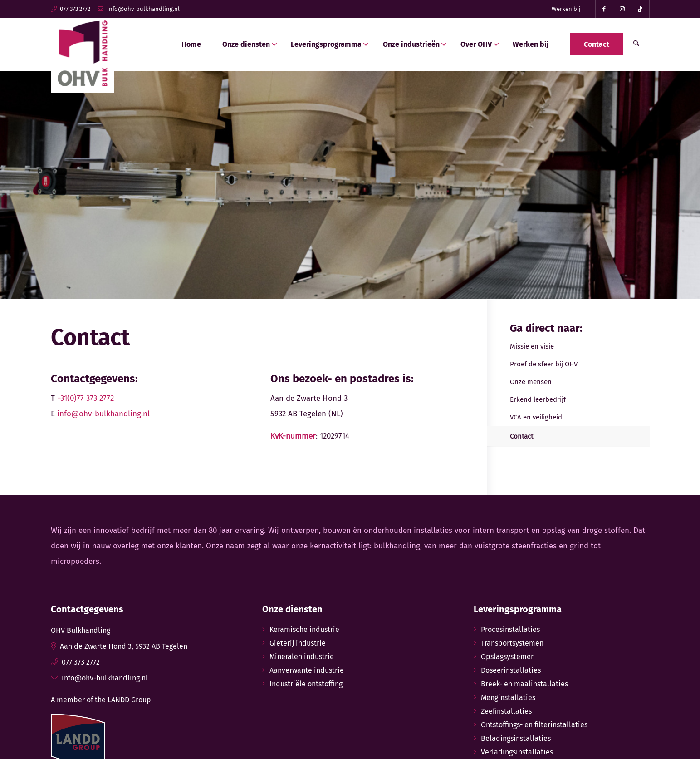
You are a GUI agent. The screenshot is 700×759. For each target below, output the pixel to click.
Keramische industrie (304, 629)
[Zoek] (636, 44)
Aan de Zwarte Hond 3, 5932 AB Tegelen (124, 646)
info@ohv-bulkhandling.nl (143, 9)
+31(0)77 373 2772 (86, 398)
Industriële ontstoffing (306, 684)
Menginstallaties (508, 697)
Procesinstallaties (510, 629)
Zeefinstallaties (506, 711)
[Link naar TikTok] (641, 9)
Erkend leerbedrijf (538, 399)
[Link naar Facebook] (604, 9)
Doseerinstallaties (511, 670)
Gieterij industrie (298, 643)
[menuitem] (566, 9)
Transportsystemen (512, 643)
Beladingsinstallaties (516, 738)
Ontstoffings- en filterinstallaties (534, 725)
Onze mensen (531, 382)
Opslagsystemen (508, 657)
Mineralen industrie (302, 657)
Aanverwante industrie (307, 670)
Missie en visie (532, 346)
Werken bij (566, 9)
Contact (521, 436)
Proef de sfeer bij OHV (544, 364)
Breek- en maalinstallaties (524, 684)
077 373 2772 (75, 9)
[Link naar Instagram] (622, 9)
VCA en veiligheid (536, 417)
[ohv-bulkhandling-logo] (83, 51)
